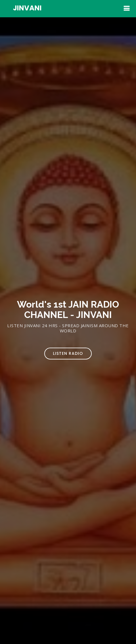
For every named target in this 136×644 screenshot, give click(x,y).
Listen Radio (68, 353)
